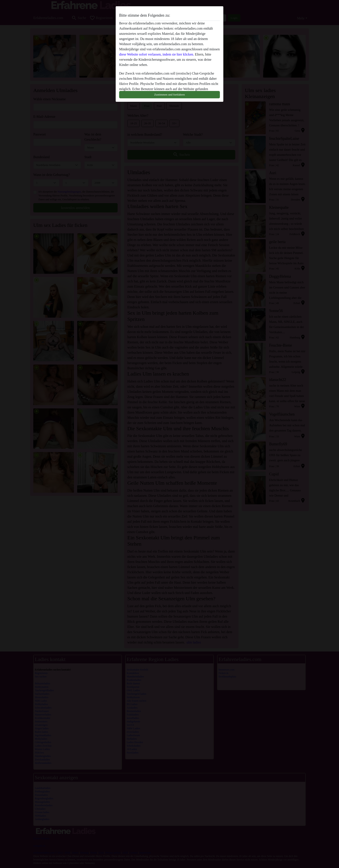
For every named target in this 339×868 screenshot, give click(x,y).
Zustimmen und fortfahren (169, 95)
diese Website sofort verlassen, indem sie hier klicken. (157, 54)
